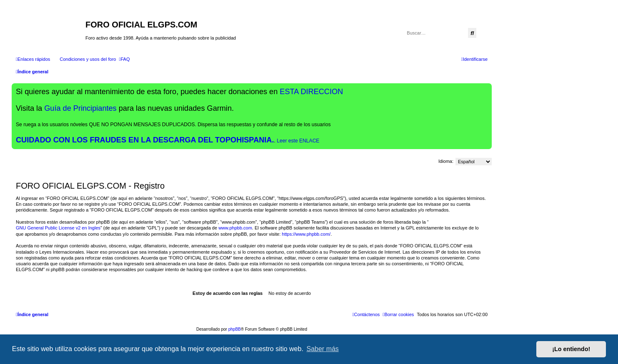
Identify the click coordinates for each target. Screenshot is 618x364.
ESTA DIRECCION (311, 92)
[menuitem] (84, 59)
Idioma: (446, 161)
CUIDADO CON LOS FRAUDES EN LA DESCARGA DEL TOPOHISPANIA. (145, 140)
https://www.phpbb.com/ (306, 234)
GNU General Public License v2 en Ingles (58, 228)
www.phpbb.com (235, 228)
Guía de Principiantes (80, 108)
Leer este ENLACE (298, 141)
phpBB (235, 329)
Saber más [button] (323, 349)
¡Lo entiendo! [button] (571, 349)
